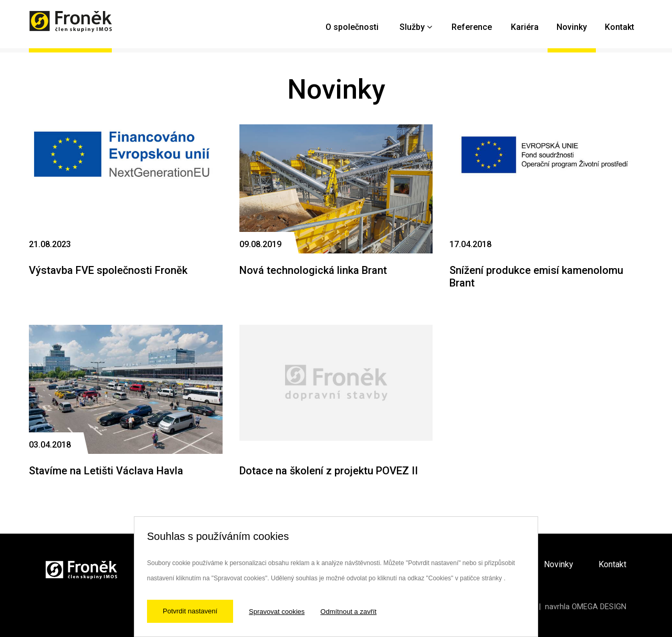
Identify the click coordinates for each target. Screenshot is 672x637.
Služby (412, 27)
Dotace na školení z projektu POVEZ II (329, 471)
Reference (472, 27)
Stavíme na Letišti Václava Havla (106, 471)
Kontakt (619, 27)
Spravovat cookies (277, 612)
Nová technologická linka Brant (313, 270)
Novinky (572, 27)
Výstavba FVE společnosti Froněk (108, 270)
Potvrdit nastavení (190, 611)
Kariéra (525, 27)
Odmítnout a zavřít (348, 612)
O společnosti (352, 27)
